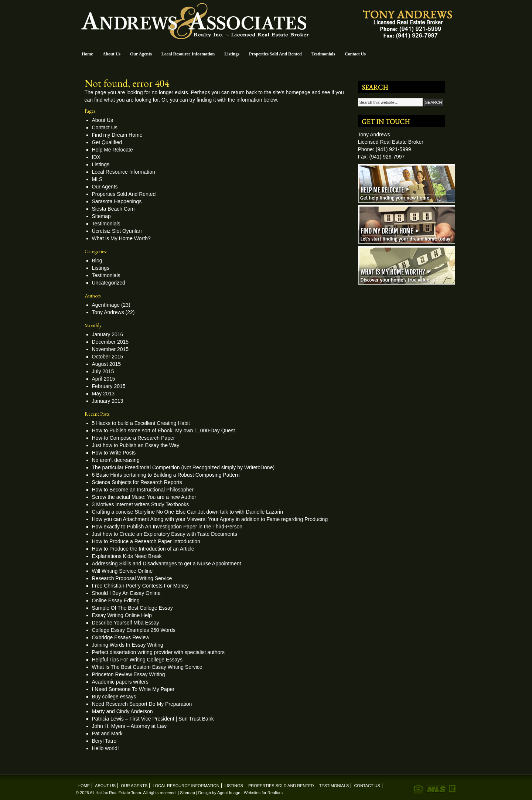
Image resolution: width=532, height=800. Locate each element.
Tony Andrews (108, 312)
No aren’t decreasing (116, 460)
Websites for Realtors (263, 793)
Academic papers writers (120, 682)
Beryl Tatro (104, 741)
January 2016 (108, 334)
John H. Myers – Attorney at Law (129, 726)
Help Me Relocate (112, 150)
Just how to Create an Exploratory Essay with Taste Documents (165, 534)
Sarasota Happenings (117, 201)
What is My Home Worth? (121, 238)
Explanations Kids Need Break (127, 556)
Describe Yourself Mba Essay (126, 623)
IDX (96, 157)
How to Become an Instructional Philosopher (143, 490)
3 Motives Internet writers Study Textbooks (141, 504)
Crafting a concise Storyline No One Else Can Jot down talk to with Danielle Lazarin (187, 512)
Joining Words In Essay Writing (128, 645)
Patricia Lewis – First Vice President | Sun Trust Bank (153, 719)
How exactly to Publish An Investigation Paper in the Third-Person (167, 527)
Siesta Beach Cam (113, 209)
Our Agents (141, 54)
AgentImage (106, 305)
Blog (97, 261)
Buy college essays (114, 697)
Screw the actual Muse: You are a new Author (144, 497)
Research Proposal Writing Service (132, 578)
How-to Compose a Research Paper (134, 438)
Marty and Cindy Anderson (122, 711)
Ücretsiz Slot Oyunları (117, 231)
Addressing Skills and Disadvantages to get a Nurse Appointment (167, 564)
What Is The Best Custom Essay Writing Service (147, 667)
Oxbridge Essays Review (121, 637)
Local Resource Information (188, 54)
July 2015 (103, 371)
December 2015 (110, 342)
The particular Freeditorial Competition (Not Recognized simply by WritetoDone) (183, 467)
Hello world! (105, 748)
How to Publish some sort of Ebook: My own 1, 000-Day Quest (164, 430)
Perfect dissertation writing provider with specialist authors (158, 652)
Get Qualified (107, 142)
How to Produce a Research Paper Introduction (146, 541)
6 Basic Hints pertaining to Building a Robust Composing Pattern (166, 475)
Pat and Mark (107, 733)
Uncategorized (109, 283)
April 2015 (104, 379)
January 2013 (108, 401)
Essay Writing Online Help (122, 615)
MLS (97, 179)
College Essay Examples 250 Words (134, 630)
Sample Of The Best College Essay (132, 608)
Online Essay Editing (116, 600)
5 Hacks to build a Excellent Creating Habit (141, 423)
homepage (298, 92)
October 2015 (108, 357)
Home (87, 54)
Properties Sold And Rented (275, 54)
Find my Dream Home (117, 135)
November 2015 (110, 349)
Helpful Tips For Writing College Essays (137, 660)
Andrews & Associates (266, 23)
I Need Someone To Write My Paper (133, 689)
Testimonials (323, 54)
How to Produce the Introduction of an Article (143, 549)
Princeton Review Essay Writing (129, 674)
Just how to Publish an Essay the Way (136, 445)
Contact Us (355, 54)
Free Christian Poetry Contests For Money (140, 586)
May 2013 (103, 394)
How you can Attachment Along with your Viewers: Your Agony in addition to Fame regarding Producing (210, 519)
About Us (112, 54)
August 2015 (107, 364)
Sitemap (101, 216)
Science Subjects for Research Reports (137, 482)
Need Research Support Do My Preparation (142, 704)
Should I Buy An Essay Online (126, 593)
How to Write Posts (114, 453)
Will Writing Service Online (122, 571)
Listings (232, 54)
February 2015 (109, 386)
